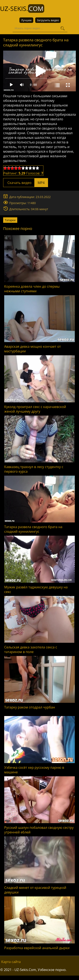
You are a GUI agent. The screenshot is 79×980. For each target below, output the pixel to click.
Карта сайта (11, 962)
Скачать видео (26, 182)
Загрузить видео (48, 20)
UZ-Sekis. (22, 9)
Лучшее (26, 20)
